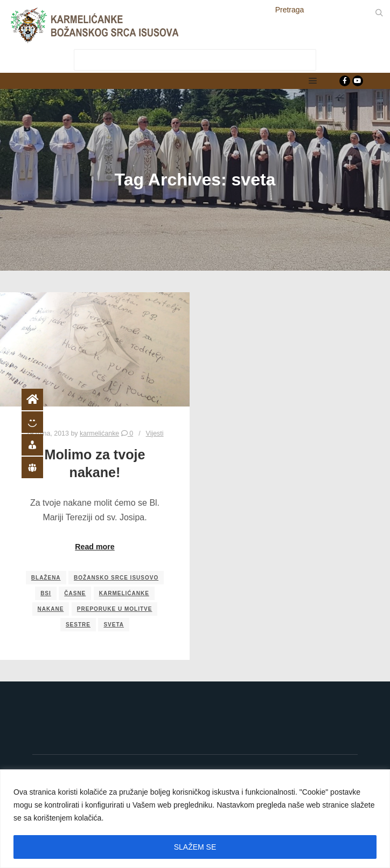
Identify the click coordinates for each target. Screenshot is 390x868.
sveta (114, 625)
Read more (95, 547)
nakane (51, 609)
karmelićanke (124, 593)
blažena (46, 578)
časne (75, 593)
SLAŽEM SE (195, 847)
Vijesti (155, 433)
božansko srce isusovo (116, 578)
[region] (195, 819)
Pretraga (290, 10)
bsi (46, 593)
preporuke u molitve (115, 609)
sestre (78, 625)
